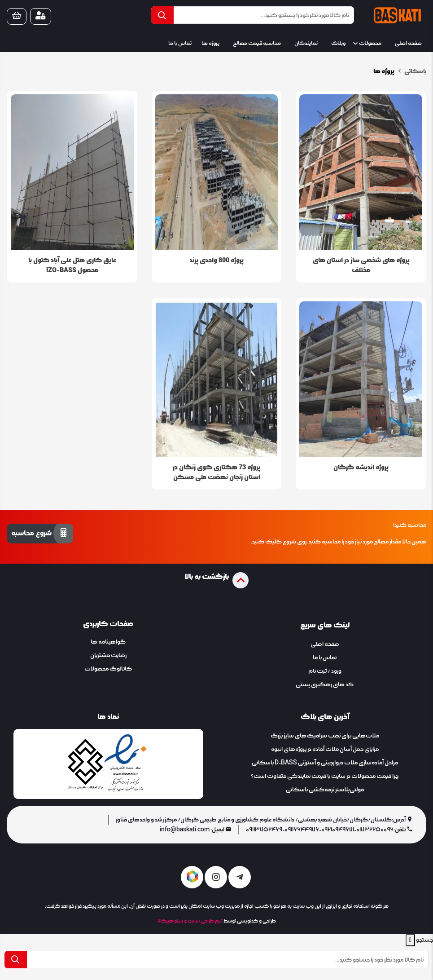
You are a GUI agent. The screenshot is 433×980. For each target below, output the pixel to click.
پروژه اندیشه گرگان (361, 467)
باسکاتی (415, 71)
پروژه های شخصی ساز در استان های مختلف (361, 265)
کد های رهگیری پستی (325, 684)
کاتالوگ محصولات (108, 669)
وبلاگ (338, 43)
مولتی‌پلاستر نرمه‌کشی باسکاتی (325, 790)
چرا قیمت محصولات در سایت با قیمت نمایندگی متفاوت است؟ (325, 776)
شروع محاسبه (40, 533)
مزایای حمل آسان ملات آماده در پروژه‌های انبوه (325, 749)
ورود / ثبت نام (325, 671)
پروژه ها (210, 43)
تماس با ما (180, 43)
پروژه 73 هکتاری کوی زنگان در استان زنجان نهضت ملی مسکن (216, 472)
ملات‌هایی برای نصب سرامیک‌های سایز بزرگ (325, 736)
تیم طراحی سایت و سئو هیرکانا (190, 921)
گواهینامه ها (108, 642)
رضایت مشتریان (108, 655)
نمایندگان (306, 43)
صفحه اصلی (408, 43)
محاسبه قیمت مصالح (257, 43)
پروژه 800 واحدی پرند (216, 260)
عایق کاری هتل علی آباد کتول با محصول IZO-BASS (72, 265)
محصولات (370, 43)
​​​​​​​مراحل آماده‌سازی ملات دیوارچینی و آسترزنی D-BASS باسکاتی (325, 763)
